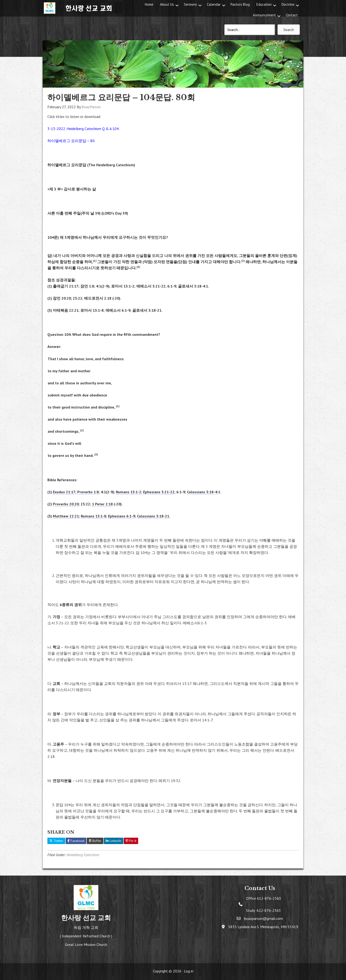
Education (264, 4)
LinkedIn (114, 841)
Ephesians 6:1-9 (122, 516)
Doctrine (288, 4)
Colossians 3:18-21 (153, 516)
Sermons (190, 4)
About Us (167, 4)
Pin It (131, 841)
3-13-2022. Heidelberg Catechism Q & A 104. (83, 129)
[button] (177, 5)
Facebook (76, 841)
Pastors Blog (240, 4)
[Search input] (250, 30)
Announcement (264, 15)
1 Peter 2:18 (102, 504)
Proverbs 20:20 (66, 504)
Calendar (214, 4)
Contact (292, 15)
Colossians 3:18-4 (202, 492)
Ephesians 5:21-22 (159, 492)
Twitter (56, 841)
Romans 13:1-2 (129, 492)
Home (149, 4)
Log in (189, 971)
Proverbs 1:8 (88, 492)
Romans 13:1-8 (93, 516)
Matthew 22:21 (66, 516)
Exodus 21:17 (64, 492)
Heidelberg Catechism (83, 855)
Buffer (95, 841)
